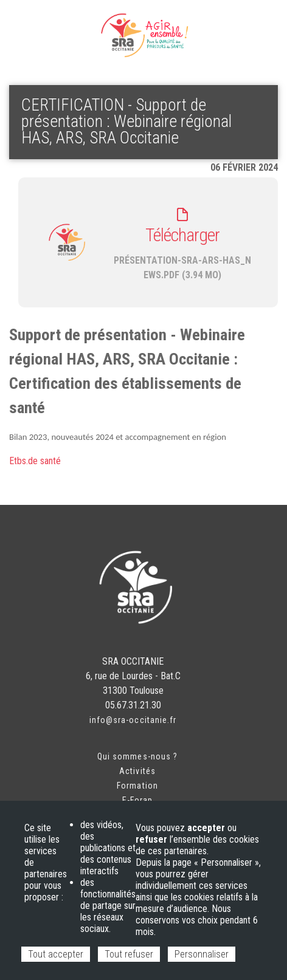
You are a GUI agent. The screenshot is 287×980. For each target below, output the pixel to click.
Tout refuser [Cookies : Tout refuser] (129, 954)
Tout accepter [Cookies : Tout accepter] (56, 954)
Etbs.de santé (35, 461)
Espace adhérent (49, 25)
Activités (137, 771)
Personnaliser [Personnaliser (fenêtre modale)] (202, 954)
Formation (137, 786)
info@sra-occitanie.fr (133, 720)
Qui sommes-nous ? (137, 756)
